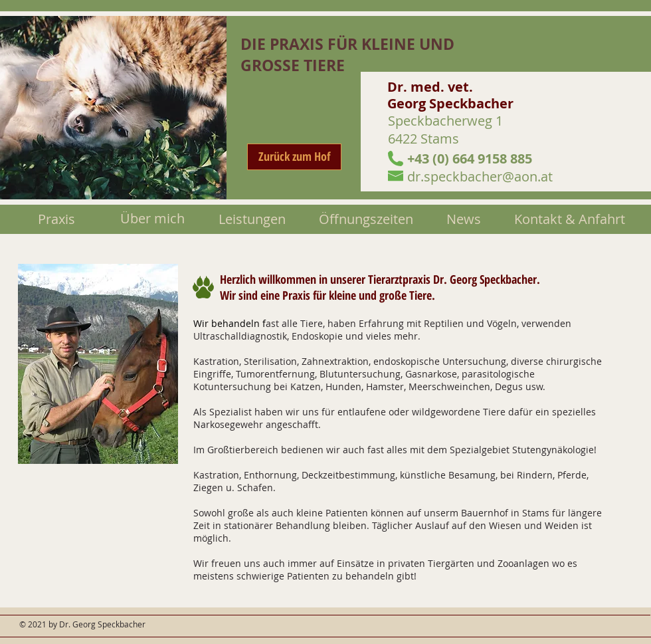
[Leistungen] (252, 219)
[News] (464, 219)
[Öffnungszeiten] (366, 219)
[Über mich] (152, 219)
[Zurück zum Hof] (294, 157)
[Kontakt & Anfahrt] (569, 219)
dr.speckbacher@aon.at (480, 176)
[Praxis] (56, 219)
